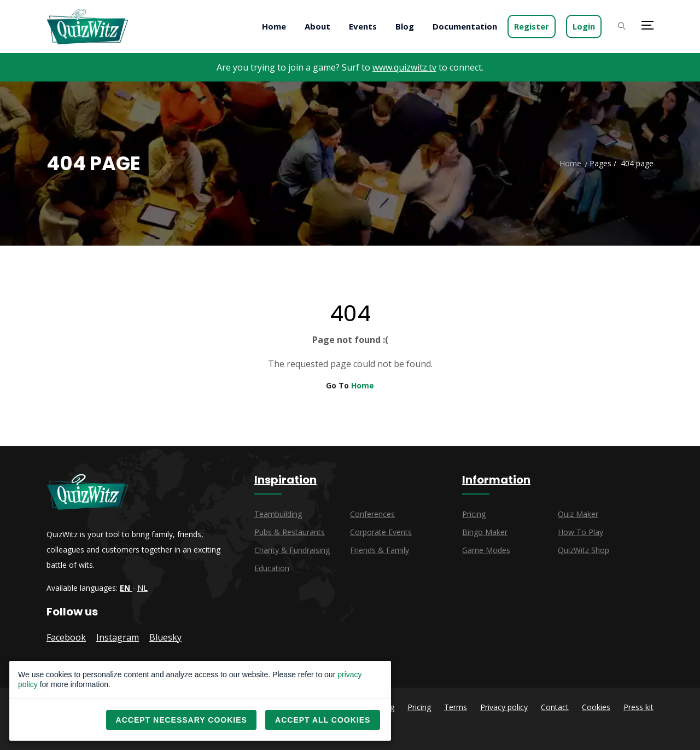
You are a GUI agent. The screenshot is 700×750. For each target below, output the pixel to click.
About (317, 26)
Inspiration (285, 480)
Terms (456, 707)
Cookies (596, 707)
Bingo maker (485, 532)
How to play (581, 532)
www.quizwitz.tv (404, 67)
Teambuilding (278, 514)
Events (363, 26)
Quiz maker (578, 514)
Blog (405, 26)
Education (272, 568)
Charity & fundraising (292, 550)
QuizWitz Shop (584, 550)
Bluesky (165, 637)
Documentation (465, 26)
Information (496, 480)
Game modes (486, 550)
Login (584, 26)
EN (126, 588)
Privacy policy (504, 707)
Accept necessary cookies (182, 720)
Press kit (638, 707)
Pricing (474, 514)
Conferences (372, 514)
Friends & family (380, 550)
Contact (555, 707)
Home (274, 26)
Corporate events (381, 532)
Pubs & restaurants (290, 532)
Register (532, 26)
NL (142, 588)
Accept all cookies (323, 720)
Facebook (66, 637)
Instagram (118, 637)
